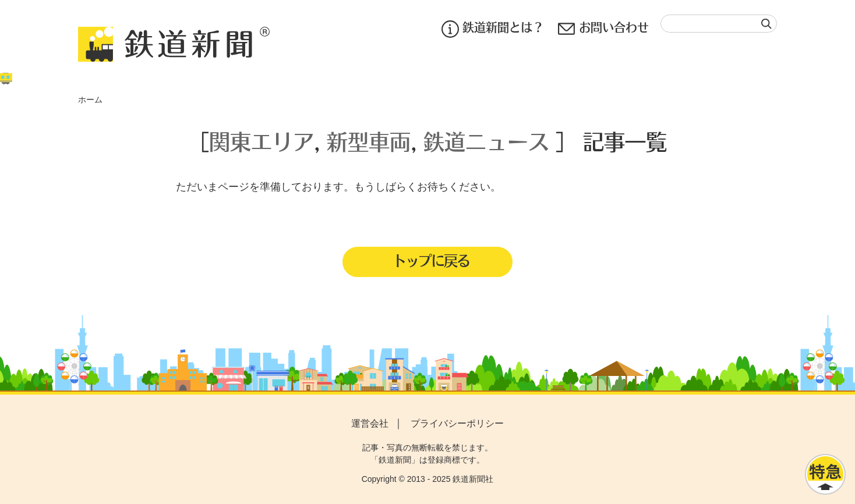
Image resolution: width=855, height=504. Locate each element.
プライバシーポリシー (457, 423)
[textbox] (719, 24)
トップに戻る (431, 260)
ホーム (90, 100)
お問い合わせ (603, 29)
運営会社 (370, 423)
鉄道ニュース (486, 141)
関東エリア (262, 141)
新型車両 (369, 141)
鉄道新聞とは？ (493, 29)
